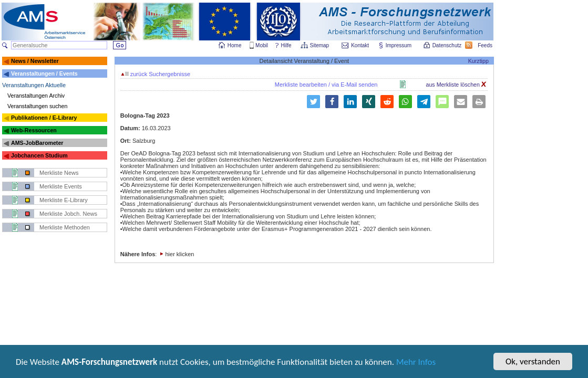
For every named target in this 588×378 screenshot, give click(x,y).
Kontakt (360, 45)
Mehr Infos (416, 363)
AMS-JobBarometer (37, 143)
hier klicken (179, 254)
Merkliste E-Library (64, 200)
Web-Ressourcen (34, 130)
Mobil (262, 45)
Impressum (399, 45)
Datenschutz (448, 45)
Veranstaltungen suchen (37, 106)
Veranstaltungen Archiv (36, 96)
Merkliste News (59, 173)
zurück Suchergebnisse (156, 74)
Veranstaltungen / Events (44, 73)
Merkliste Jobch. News (68, 214)
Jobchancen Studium (39, 155)
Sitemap (320, 45)
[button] (313, 102)
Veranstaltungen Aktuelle (34, 85)
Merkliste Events (61, 186)
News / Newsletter (35, 61)
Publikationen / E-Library (44, 118)
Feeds (486, 45)
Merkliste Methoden (65, 227)
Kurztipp (478, 61)
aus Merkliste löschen (456, 85)
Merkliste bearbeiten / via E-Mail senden (326, 85)
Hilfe (286, 45)
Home (235, 45)
